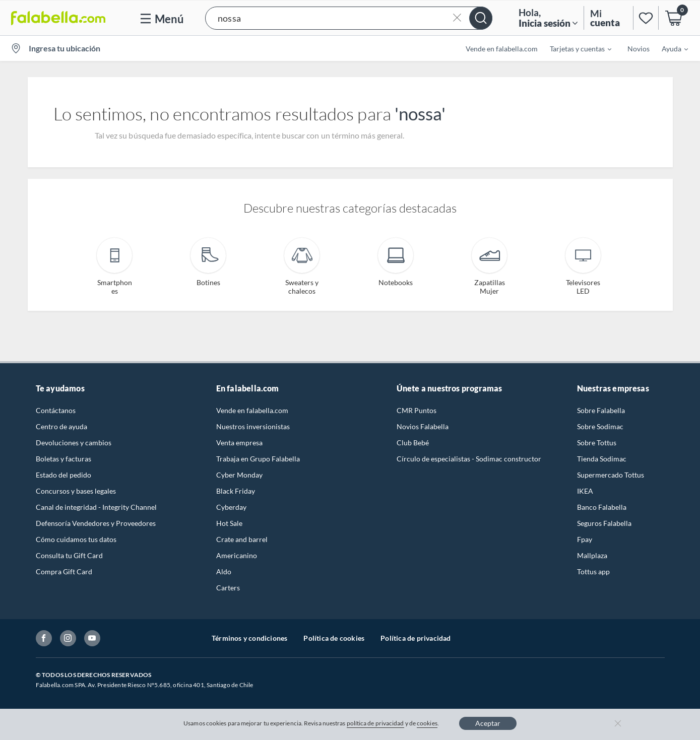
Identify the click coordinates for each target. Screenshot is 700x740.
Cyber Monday (239, 475)
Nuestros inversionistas (253, 426)
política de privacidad (375, 723)
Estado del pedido (63, 475)
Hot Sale (229, 523)
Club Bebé (413, 443)
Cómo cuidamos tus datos (76, 539)
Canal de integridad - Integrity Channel (96, 507)
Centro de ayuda (61, 426)
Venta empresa (239, 443)
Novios (639, 49)
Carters (228, 588)
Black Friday (236, 491)
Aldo (224, 571)
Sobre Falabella (601, 410)
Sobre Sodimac (600, 426)
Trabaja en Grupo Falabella (258, 459)
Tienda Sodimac (602, 459)
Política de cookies (334, 638)
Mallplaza (592, 555)
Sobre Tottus (597, 443)
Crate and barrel (242, 539)
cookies (427, 723)
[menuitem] (575, 48)
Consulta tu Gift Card (69, 555)
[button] (349, 18)
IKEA (585, 491)
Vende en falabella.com (502, 49)
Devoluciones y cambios (74, 443)
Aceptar (488, 723)
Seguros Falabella (604, 523)
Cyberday (231, 507)
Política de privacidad (416, 638)
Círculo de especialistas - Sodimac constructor (469, 459)
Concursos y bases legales (76, 491)
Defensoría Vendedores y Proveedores (96, 523)
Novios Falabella (423, 426)
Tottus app (593, 571)
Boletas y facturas (63, 459)
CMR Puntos (417, 410)
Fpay (585, 539)
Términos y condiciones (249, 638)
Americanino (237, 555)
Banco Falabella (602, 507)
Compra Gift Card (64, 571)
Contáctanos (56, 410)
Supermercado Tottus (611, 475)
